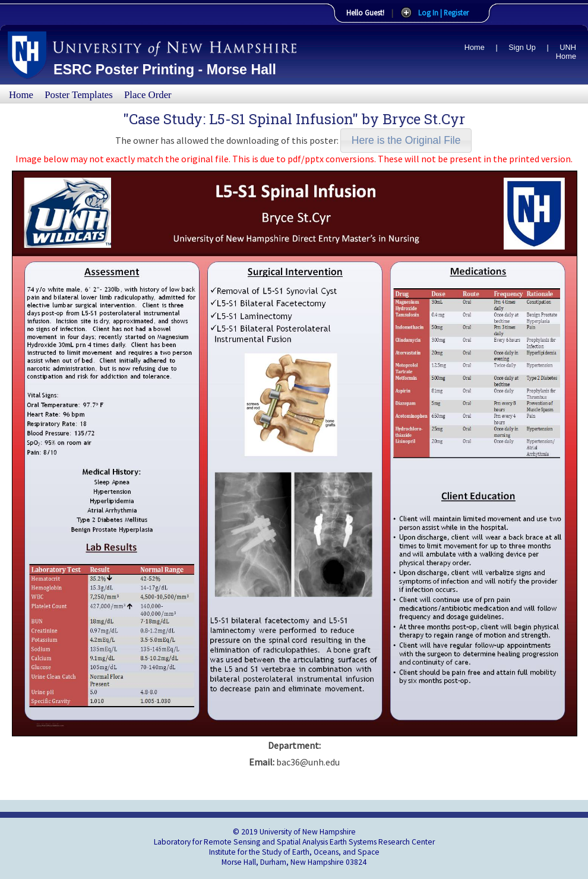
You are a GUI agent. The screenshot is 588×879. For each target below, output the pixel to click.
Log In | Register (443, 12)
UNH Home (566, 52)
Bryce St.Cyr (424, 119)
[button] (406, 141)
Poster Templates (79, 95)
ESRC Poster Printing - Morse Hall (165, 70)
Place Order (148, 95)
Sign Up (522, 47)
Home (475, 47)
